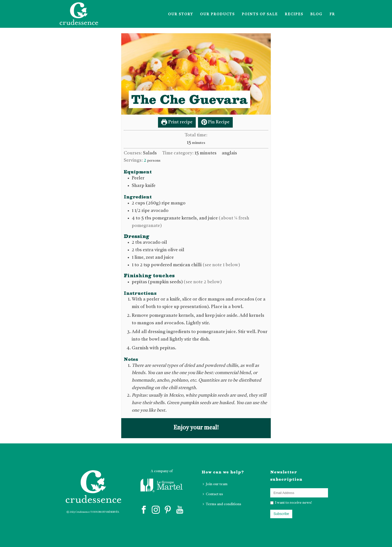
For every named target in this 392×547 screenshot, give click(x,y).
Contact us (213, 494)
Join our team (215, 484)
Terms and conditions (222, 504)
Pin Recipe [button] (215, 122)
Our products (217, 14)
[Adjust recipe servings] (145, 160)
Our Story (180, 14)
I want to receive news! (293, 503)
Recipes (294, 14)
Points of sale (260, 14)
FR (332, 14)
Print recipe (177, 122)
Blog (316, 14)
